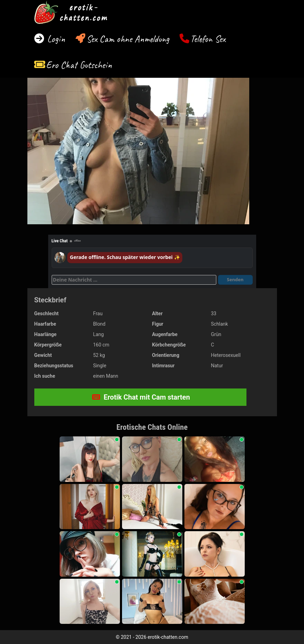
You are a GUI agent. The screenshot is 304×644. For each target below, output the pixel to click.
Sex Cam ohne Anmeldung (128, 39)
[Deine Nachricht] (134, 280)
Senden (235, 279)
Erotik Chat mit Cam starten (141, 397)
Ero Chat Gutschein (79, 65)
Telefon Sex (208, 39)
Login (55, 39)
